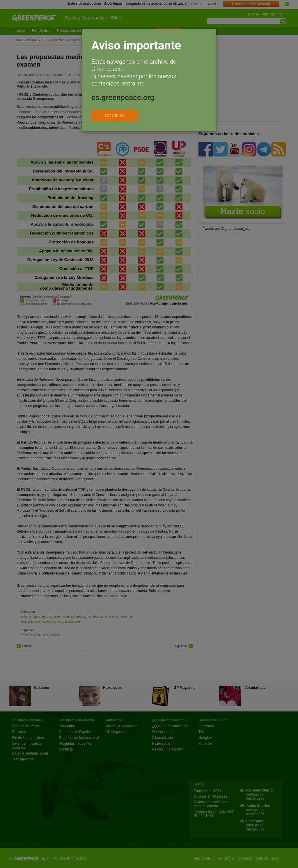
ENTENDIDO (115, 116)
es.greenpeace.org (123, 97)
